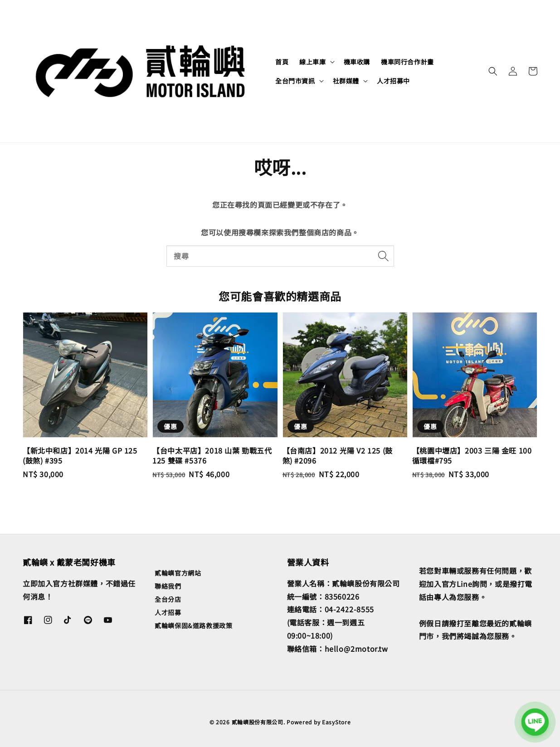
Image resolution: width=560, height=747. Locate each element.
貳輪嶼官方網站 (178, 573)
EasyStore (336, 722)
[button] (493, 71)
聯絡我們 (168, 586)
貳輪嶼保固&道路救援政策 (193, 625)
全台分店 (168, 599)
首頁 (282, 62)
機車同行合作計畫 (407, 62)
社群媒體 (346, 81)
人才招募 (168, 612)
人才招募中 (393, 81)
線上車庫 (312, 62)
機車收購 (357, 62)
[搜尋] (384, 256)
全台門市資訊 (295, 81)
